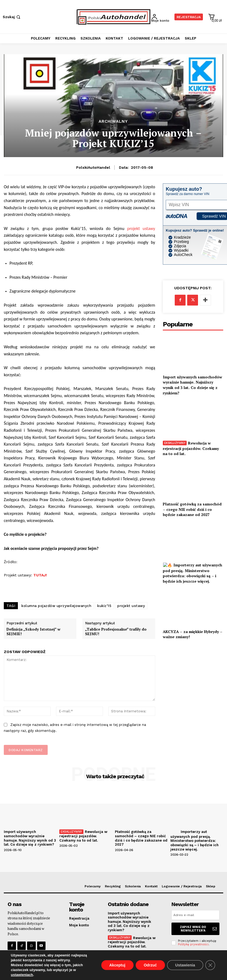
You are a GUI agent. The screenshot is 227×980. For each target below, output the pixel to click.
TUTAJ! (40, 575)
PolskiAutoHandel (93, 167)
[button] (12, 17)
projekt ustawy (141, 228)
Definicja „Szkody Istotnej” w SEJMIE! (33, 632)
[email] (195, 915)
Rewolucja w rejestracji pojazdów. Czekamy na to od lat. (191, 448)
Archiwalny (113, 121)
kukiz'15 (104, 606)
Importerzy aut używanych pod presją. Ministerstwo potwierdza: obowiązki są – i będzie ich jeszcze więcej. (192, 573)
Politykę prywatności (193, 944)
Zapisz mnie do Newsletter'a (198, 929)
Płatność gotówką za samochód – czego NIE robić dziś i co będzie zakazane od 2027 (192, 509)
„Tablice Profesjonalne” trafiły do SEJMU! (116, 632)
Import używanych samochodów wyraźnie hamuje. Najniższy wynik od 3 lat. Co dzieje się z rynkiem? (192, 385)
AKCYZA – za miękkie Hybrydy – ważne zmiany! (193, 634)
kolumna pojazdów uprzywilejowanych (56, 606)
